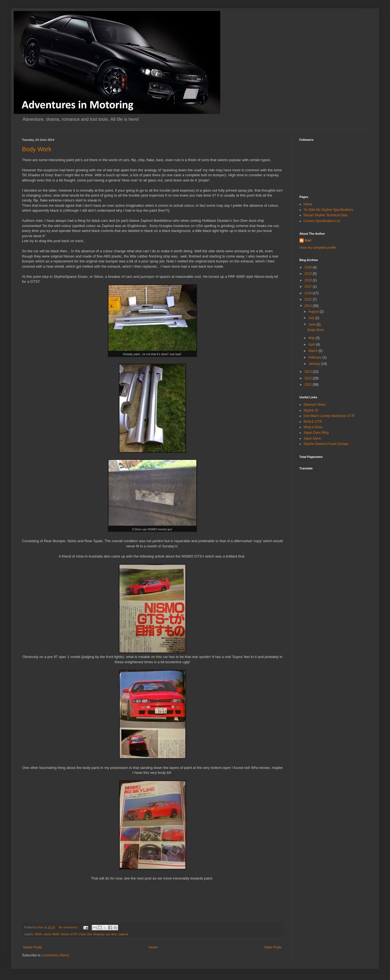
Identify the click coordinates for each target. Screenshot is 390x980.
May (312, 338)
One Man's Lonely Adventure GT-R (329, 416)
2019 (309, 274)
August (314, 312)
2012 (309, 378)
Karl (308, 240)
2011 (309, 385)
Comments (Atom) (55, 955)
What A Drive (313, 427)
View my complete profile (318, 248)
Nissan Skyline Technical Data (326, 215)
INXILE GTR (313, 422)
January (315, 364)
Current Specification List (322, 221)
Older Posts (273, 947)
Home (153, 947)
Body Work (37, 149)
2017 (309, 287)
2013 (309, 372)
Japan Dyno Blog (316, 433)
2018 (309, 280)
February (315, 357)
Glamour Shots (314, 405)
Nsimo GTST (69, 934)
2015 (309, 299)
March (314, 351)
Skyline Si (311, 410)
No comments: (69, 927)
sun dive (111, 934)
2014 (309, 306)
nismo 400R (51, 934)
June (312, 324)
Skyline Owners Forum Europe (326, 444)
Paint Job (85, 934)
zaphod (123, 934)
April (312, 345)
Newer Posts (33, 947)
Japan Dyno (312, 438)
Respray (98, 934)
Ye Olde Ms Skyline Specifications (328, 210)
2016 (309, 293)
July (312, 318)
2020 (309, 267)
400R (38, 934)
